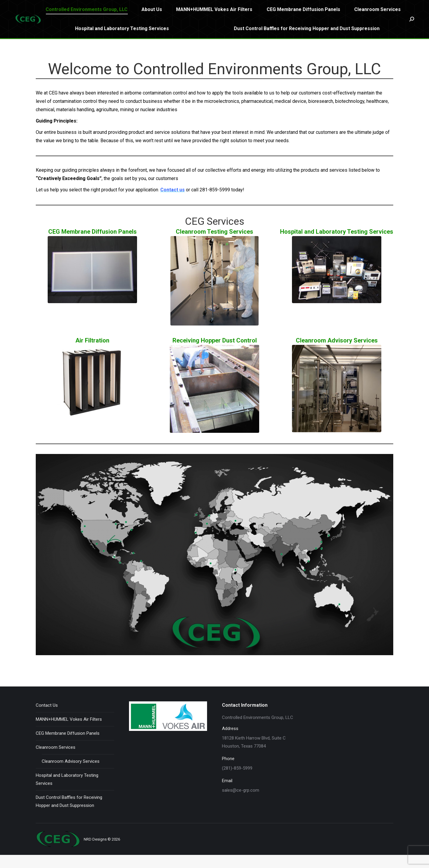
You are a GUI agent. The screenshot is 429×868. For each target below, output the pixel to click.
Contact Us (47, 718)
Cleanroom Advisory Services (71, 774)
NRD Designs (95, 852)
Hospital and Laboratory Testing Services (67, 792)
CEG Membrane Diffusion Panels (68, 746)
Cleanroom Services (56, 760)
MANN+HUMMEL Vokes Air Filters (69, 732)
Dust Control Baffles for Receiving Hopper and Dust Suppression (69, 814)
